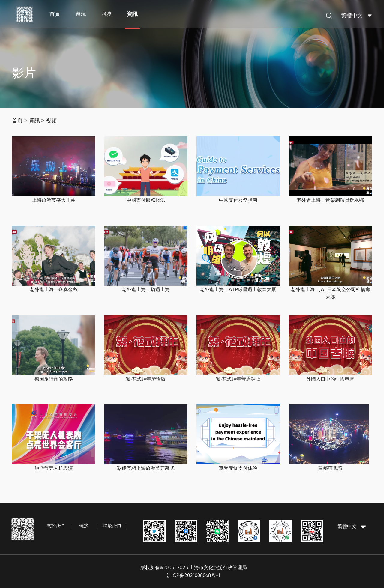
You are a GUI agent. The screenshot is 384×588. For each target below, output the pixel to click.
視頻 (51, 120)
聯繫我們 (112, 525)
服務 (106, 14)
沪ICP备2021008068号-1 (193, 575)
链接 (84, 525)
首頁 (55, 14)
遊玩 (81, 14)
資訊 (132, 14)
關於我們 (56, 525)
